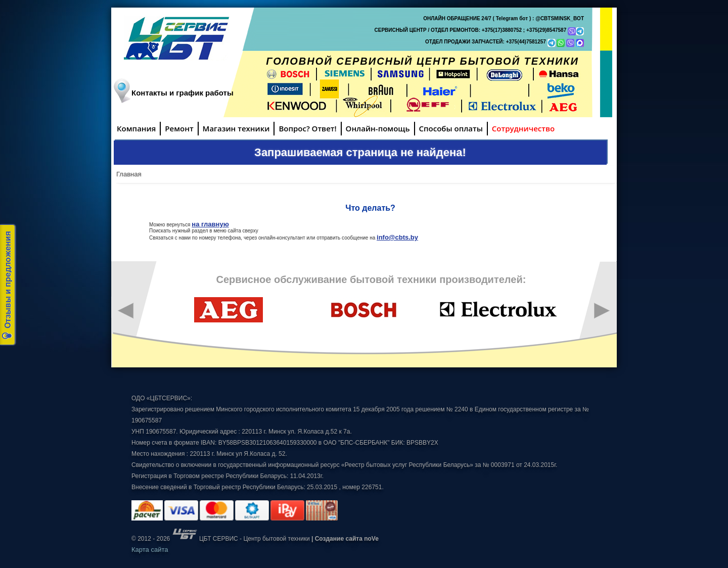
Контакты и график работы (183, 93)
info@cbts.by (397, 237)
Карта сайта (150, 550)
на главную (210, 224)
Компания (136, 128)
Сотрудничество (523, 128)
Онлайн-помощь (378, 128)
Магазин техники (236, 128)
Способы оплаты (451, 128)
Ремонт (179, 128)
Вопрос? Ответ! (307, 128)
